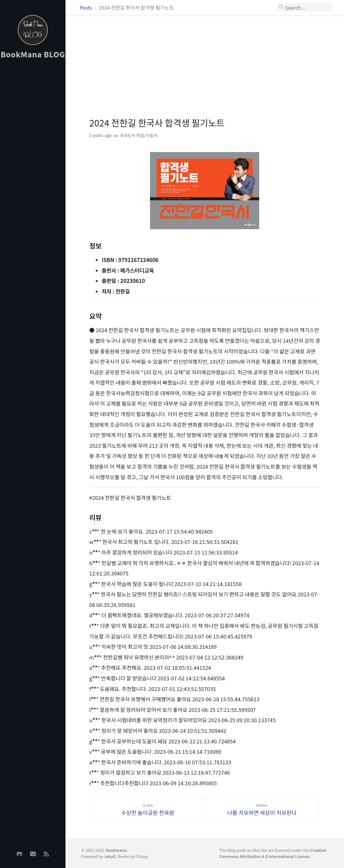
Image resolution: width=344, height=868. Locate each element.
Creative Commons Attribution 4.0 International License (273, 853)
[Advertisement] (33, 163)
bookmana (116, 850)
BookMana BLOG (33, 54)
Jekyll (110, 856)
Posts (86, 7)
